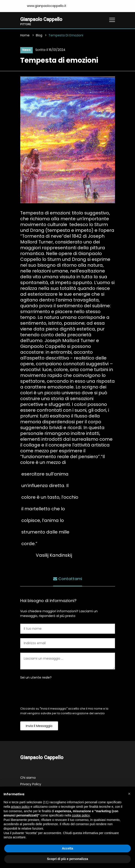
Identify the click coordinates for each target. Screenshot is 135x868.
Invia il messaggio (39, 726)
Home (25, 35)
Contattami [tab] (68, 579)
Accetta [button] (67, 848)
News (26, 50)
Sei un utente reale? (36, 678)
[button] (129, 794)
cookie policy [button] (81, 815)
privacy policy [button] (20, 807)
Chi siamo (28, 778)
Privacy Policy (31, 784)
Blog (39, 35)
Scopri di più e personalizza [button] (67, 859)
